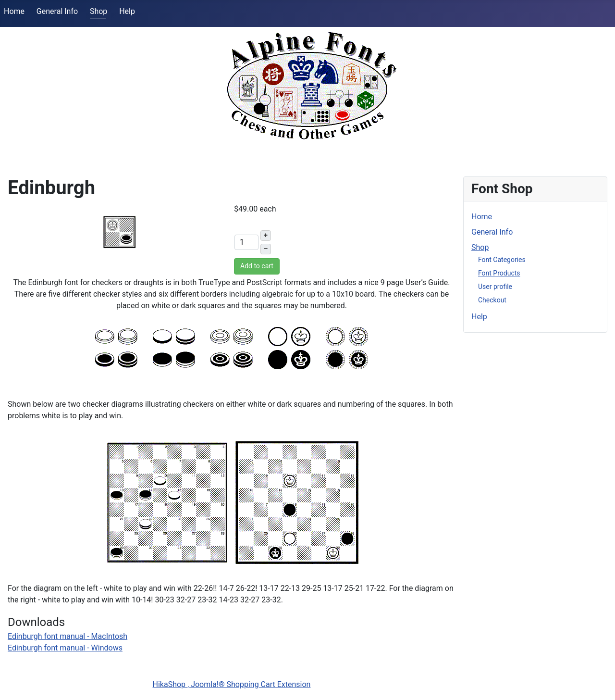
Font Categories (502, 260)
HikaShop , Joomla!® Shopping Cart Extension (232, 684)
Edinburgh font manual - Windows (65, 648)
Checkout (492, 300)
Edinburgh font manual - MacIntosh (68, 636)
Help (127, 11)
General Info (57, 11)
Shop (98, 11)
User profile (495, 287)
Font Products (499, 273)
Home (14, 11)
